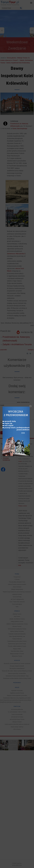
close (30, 377)
